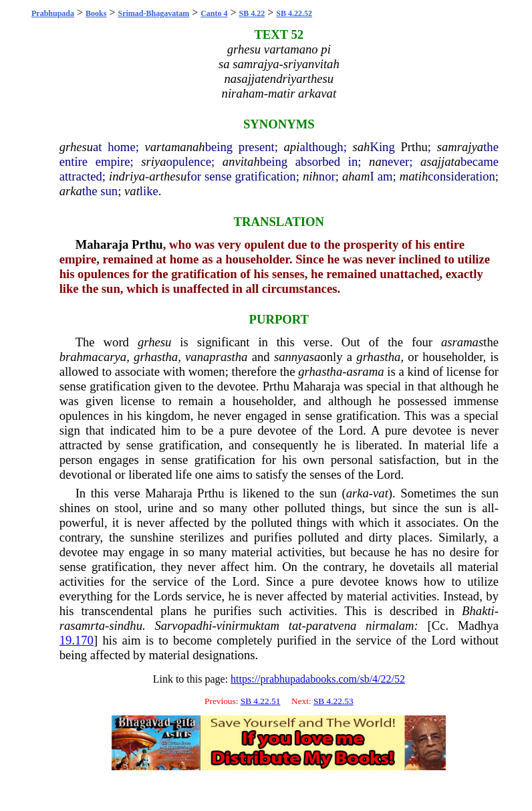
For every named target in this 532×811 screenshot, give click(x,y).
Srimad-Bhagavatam (153, 13)
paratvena (331, 625)
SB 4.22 (252, 13)
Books (96, 13)
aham (356, 176)
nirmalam (390, 625)
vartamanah (175, 147)
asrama (365, 371)
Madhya (478, 625)
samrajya (460, 147)
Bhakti (478, 611)
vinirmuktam (248, 625)
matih (414, 176)
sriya (153, 161)
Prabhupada (53, 13)
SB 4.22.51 (261, 701)
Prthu (414, 147)
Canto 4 (214, 13)
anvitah (241, 161)
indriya (127, 176)
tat (295, 625)
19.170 (77, 640)
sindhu (126, 625)
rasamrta (82, 625)
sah (362, 147)
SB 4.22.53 (334, 701)
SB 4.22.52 (294, 13)
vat (132, 191)
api (292, 147)
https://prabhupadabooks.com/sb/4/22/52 (318, 679)
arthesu (168, 176)
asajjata (440, 161)
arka (71, 191)
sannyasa (297, 357)
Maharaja (102, 244)
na (375, 161)
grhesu (76, 147)
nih (311, 176)
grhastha (156, 357)
